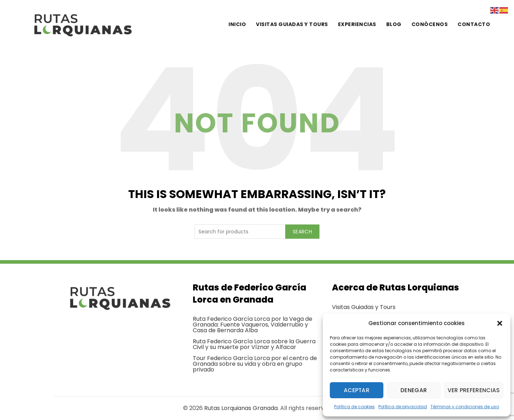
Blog (394, 24)
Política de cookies (354, 407)
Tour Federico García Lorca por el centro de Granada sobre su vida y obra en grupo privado (255, 364)
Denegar (414, 390)
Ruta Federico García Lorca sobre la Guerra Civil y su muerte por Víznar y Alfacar (254, 344)
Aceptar (357, 390)
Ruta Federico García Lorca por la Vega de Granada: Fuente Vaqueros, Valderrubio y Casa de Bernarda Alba (253, 325)
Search (302, 232)
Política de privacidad (403, 407)
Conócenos (430, 24)
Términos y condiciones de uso (465, 407)
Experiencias (357, 24)
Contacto (474, 24)
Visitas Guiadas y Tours (364, 307)
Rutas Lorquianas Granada (241, 408)
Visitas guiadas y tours (292, 24)
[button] (500, 323)
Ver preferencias (474, 390)
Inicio (237, 24)
